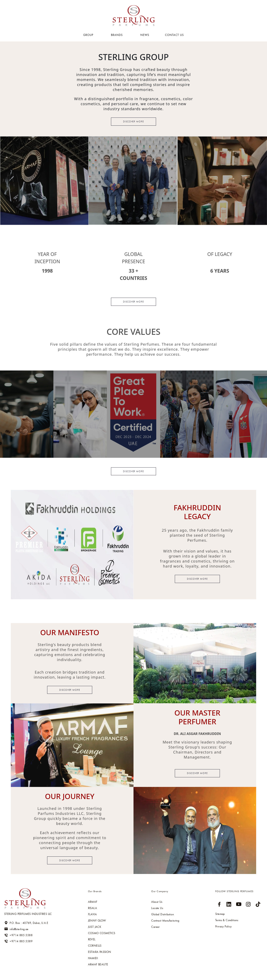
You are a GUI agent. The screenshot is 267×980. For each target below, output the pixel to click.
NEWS (145, 35)
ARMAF (93, 902)
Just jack (95, 927)
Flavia (92, 914)
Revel (92, 939)
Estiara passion (100, 952)
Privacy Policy (224, 926)
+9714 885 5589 (18, 941)
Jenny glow (97, 921)
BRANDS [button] (117, 35)
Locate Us (157, 908)
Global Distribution (162, 914)
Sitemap (220, 914)
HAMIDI (93, 958)
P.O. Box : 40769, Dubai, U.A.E (26, 923)
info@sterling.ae (16, 929)
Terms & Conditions (227, 920)
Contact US (174, 35)
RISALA (93, 908)
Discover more (133, 121)
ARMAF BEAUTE (98, 964)
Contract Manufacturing (165, 921)
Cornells (95, 946)
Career (155, 927)
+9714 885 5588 (18, 935)
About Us (157, 902)
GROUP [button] (89, 35)
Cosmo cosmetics (102, 933)
